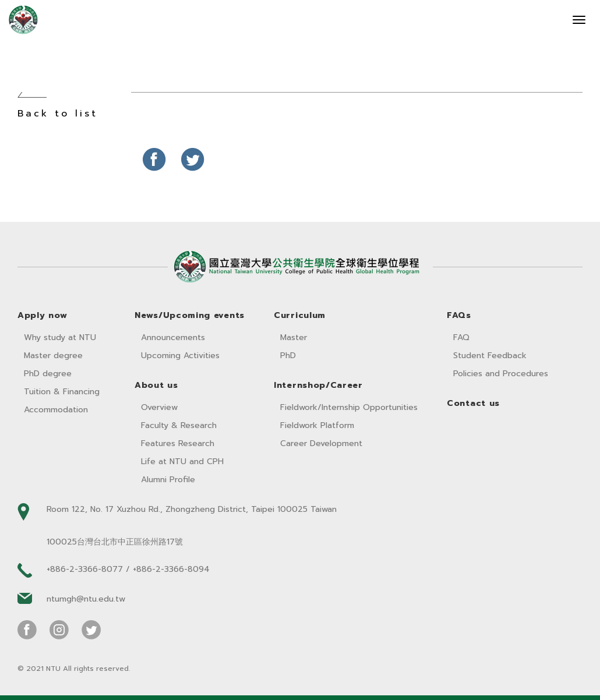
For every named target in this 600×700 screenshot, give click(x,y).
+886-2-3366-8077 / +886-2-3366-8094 (128, 569)
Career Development (321, 443)
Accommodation (56, 410)
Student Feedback (490, 356)
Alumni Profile (168, 480)
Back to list (58, 114)
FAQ (461, 337)
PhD (288, 356)
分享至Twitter (193, 160)
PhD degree (48, 374)
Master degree (53, 356)
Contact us (473, 403)
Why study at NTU (60, 337)
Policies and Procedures (501, 374)
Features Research (178, 443)
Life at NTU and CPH (182, 462)
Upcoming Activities (180, 356)
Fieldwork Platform (317, 425)
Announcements (173, 337)
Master (294, 337)
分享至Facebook (154, 160)
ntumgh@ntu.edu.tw (86, 599)
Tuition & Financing (62, 392)
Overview (159, 407)
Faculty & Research (179, 425)
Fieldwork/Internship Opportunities (349, 407)
